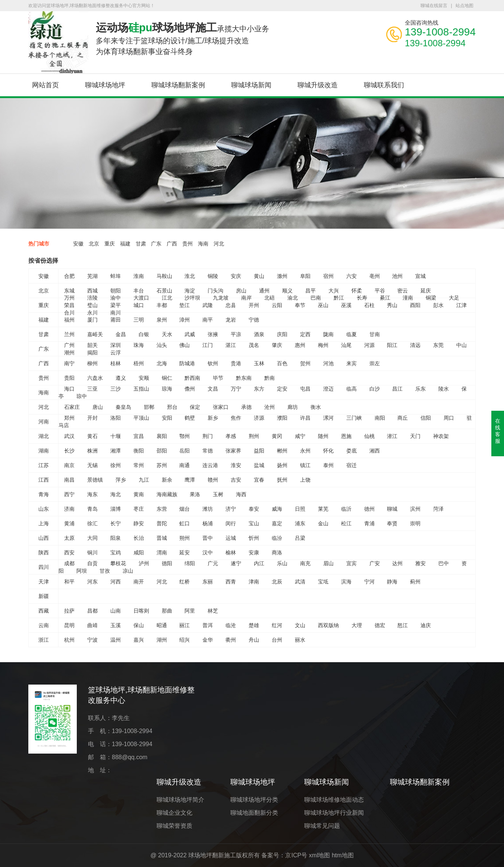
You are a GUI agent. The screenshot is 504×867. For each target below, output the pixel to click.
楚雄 (254, 625)
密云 (403, 291)
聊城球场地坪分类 (254, 800)
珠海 (139, 345)
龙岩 (231, 320)
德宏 (380, 625)
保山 (139, 625)
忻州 (254, 538)
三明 (139, 320)
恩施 (346, 436)
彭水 (438, 305)
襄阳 (162, 436)
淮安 (236, 465)
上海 (44, 523)
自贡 (92, 563)
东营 (162, 509)
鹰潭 (190, 480)
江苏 (44, 465)
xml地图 (320, 855)
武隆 (208, 305)
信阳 (426, 418)
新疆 (44, 596)
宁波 (92, 640)
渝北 (293, 298)
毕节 (218, 378)
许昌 (305, 418)
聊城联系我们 (384, 85)
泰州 (328, 465)
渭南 (162, 553)
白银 (144, 334)
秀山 (392, 305)
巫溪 (346, 305)
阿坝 (82, 571)
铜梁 (431, 298)
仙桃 (369, 436)
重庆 (110, 244)
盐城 (259, 465)
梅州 (323, 345)
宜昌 (139, 436)
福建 (125, 244)
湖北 (44, 436)
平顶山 (141, 418)
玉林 (259, 363)
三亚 (92, 389)
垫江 (185, 305)
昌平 (311, 291)
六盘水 (95, 378)
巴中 (444, 563)
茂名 (254, 345)
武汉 (69, 436)
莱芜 (323, 509)
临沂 (346, 509)
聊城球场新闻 (251, 85)
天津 (44, 582)
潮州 (69, 353)
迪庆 (426, 625)
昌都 (92, 611)
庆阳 (282, 334)
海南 (203, 244)
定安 (282, 389)
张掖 (213, 334)
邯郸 (149, 407)
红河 (277, 625)
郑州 (69, 418)
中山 (462, 345)
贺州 (305, 363)
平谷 (380, 291)
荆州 (254, 436)
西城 (92, 291)
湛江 (231, 345)
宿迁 (352, 465)
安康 (254, 553)
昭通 (162, 625)
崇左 (375, 363)
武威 (190, 334)
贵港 (236, 363)
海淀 (190, 291)
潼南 (408, 298)
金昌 (121, 334)
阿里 (190, 611)
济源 (259, 418)
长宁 (116, 523)
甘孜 (105, 571)
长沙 (69, 451)
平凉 (236, 334)
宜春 (259, 480)
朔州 (185, 538)
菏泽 (438, 509)
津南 (254, 582)
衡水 (316, 407)
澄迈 (328, 389)
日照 (300, 509)
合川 (69, 313)
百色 (282, 363)
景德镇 (95, 480)
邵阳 (162, 451)
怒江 (403, 625)
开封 (92, 418)
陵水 (444, 389)
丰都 (162, 305)
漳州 (185, 320)
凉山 (128, 571)
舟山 (254, 640)
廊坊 (293, 407)
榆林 (231, 553)
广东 (156, 244)
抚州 (282, 480)
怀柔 (357, 291)
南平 (208, 320)
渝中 (116, 298)
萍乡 (121, 480)
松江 (346, 523)
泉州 (162, 320)
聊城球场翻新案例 (178, 85)
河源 (369, 345)
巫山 (323, 305)
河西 (116, 582)
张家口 (221, 407)
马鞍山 (164, 276)
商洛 (277, 553)
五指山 (141, 389)
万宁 (236, 389)
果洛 (195, 494)
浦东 (300, 523)
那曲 (167, 611)
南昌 (69, 480)
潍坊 (208, 509)
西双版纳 (328, 625)
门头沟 (215, 291)
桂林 (116, 363)
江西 (44, 480)
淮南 (139, 276)
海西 (241, 494)
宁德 (254, 320)
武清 (300, 582)
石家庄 (72, 407)
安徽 (78, 244)
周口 (449, 418)
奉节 (300, 305)
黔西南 (192, 378)
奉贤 (392, 523)
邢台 (172, 407)
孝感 (231, 436)
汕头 (162, 345)
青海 (44, 494)
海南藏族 (167, 494)
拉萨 (69, 611)
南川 (116, 313)
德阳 (167, 563)
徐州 (116, 465)
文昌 (213, 389)
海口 (69, 389)
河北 (219, 244)
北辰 (277, 582)
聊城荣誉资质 (174, 826)
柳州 (92, 363)
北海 (162, 363)
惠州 (300, 345)
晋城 (162, 538)
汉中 (208, 553)
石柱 (369, 305)
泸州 (144, 563)
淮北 (190, 276)
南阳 (380, 418)
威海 (277, 509)
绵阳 (190, 563)
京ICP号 (296, 855)
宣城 (420, 276)
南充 (305, 563)
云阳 (277, 305)
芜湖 (92, 276)
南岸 (246, 298)
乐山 (282, 563)
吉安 (236, 480)
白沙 (375, 389)
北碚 (270, 298)
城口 (139, 305)
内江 (259, 563)
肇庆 (277, 345)
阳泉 (116, 538)
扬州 (282, 465)
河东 (92, 582)
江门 (208, 345)
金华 (208, 640)
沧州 (270, 407)
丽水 (300, 640)
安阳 (167, 418)
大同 (92, 538)
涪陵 (92, 298)
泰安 (254, 509)
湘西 (375, 451)
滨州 (415, 509)
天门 (415, 436)
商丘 (403, 418)
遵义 (121, 378)
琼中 (82, 396)
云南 (44, 625)
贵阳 (69, 378)
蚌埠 (116, 276)
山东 (44, 509)
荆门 (208, 436)
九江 (144, 480)
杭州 (69, 640)
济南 (69, 509)
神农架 (441, 436)
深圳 (116, 345)
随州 (323, 436)
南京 (69, 465)
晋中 (208, 538)
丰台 (139, 291)
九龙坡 (221, 298)
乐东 (420, 389)
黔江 (339, 298)
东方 (259, 389)
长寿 (362, 298)
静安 (139, 523)
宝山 (254, 523)
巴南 (316, 298)
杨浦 (208, 523)
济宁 (231, 509)
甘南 (375, 334)
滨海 (346, 582)
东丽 (208, 582)
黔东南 (244, 378)
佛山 (185, 345)
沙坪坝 (192, 298)
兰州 (69, 334)
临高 (352, 389)
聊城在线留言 (434, 6)
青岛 (92, 509)
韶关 (92, 345)
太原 (69, 538)
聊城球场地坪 (105, 85)
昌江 (397, 389)
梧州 (139, 363)
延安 (185, 553)
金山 (323, 523)
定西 (305, 334)
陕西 (44, 553)
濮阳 (282, 418)
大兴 (334, 291)
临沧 (231, 625)
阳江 (392, 345)
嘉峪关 (95, 334)
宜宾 (352, 563)
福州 (69, 320)
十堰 (116, 436)
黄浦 (69, 523)
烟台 (185, 509)
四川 (44, 567)
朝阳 (116, 291)
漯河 (328, 418)
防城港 (187, 363)
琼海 (167, 389)
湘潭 (116, 451)
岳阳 (185, 451)
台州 (277, 640)
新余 (167, 480)
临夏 (352, 334)
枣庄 (139, 509)
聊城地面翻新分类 (254, 813)
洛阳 (116, 418)
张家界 (233, 451)
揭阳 (92, 353)
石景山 (164, 291)
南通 (185, 465)
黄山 (259, 276)
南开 (139, 582)
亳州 (375, 276)
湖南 (44, 451)
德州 (369, 509)
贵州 (188, 244)
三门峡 (354, 418)
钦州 (213, 363)
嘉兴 (139, 640)
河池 (328, 363)
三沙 (116, 389)
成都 (69, 563)
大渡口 (141, 298)
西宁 (69, 494)
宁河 (369, 582)
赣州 (213, 480)
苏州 (162, 465)
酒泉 (259, 334)
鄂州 (185, 436)
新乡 (213, 418)
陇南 (328, 334)
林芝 (213, 611)
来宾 (352, 363)
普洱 (208, 625)
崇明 (415, 523)
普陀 (162, 523)
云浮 (116, 353)
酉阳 (415, 305)
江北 (167, 298)
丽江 (185, 625)
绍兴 (185, 640)
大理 (357, 625)
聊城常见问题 (322, 826)
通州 (264, 291)
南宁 (69, 363)
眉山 (328, 563)
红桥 (185, 582)
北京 (94, 244)
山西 (44, 538)
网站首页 (45, 85)
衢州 (231, 640)
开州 (254, 305)
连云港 (210, 465)
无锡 (92, 465)
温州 (116, 640)
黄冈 (277, 436)
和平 (69, 582)
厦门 (92, 320)
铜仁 (167, 378)
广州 (69, 345)
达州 (397, 563)
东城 (69, 291)
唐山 (98, 407)
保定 (195, 407)
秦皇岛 (123, 407)
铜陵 (213, 276)
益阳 (259, 451)
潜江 (392, 436)
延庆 (426, 291)
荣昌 (69, 305)
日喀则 (141, 611)
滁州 (282, 276)
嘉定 (277, 523)
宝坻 (323, 582)
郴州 (282, 451)
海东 (92, 494)
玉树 (218, 494)
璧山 (92, 305)
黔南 (270, 378)
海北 (116, 494)
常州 (139, 465)
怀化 (328, 451)
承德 (246, 407)
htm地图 (343, 855)
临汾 (277, 538)
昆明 (69, 625)
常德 (208, 451)
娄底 (352, 451)
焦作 (236, 418)
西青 (231, 582)
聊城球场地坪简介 (180, 800)
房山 (241, 291)
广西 (172, 244)
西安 (69, 553)
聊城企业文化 (174, 813)
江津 (462, 305)
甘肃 (141, 244)
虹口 (185, 523)
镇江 (305, 465)
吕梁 (300, 538)
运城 (231, 538)
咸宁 (300, 436)
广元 (213, 563)
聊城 (392, 509)
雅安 (420, 563)
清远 (415, 345)
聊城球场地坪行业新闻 (334, 813)
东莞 (438, 345)
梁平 (116, 305)
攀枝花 (118, 563)
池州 (397, 276)
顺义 (287, 291)
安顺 (144, 378)
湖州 (162, 640)
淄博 (116, 509)
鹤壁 (190, 418)
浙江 (44, 640)
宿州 (328, 276)
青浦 (369, 523)
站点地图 (464, 6)
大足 (454, 298)
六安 (352, 276)
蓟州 (415, 582)
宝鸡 (116, 553)
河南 (44, 422)
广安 (375, 563)
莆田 (116, 320)
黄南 (139, 494)
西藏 (44, 611)
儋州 (190, 389)
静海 (392, 582)
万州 (69, 298)
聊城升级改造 (318, 85)
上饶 (305, 480)
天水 (167, 334)
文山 (300, 625)
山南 (116, 611)
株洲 (92, 451)
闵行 (231, 523)
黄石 (92, 436)
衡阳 (139, 451)
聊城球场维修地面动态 (334, 800)
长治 (139, 538)
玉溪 (116, 625)
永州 (305, 451)
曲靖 (92, 625)
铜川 (92, 553)
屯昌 (305, 389)
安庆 (236, 276)
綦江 (385, 298)
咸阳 (139, 553)
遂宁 (236, 563)
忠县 (231, 305)
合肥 (69, 276)
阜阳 (305, 276)
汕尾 (346, 345)
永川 (92, 313)
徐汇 (92, 523)
